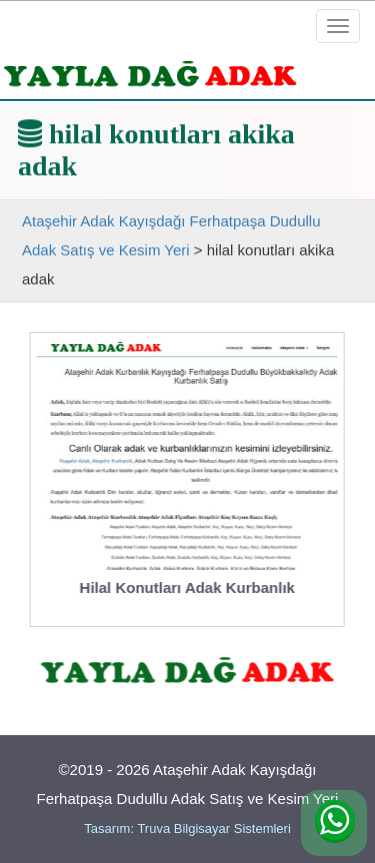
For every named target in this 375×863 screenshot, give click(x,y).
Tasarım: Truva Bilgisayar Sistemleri (187, 828)
